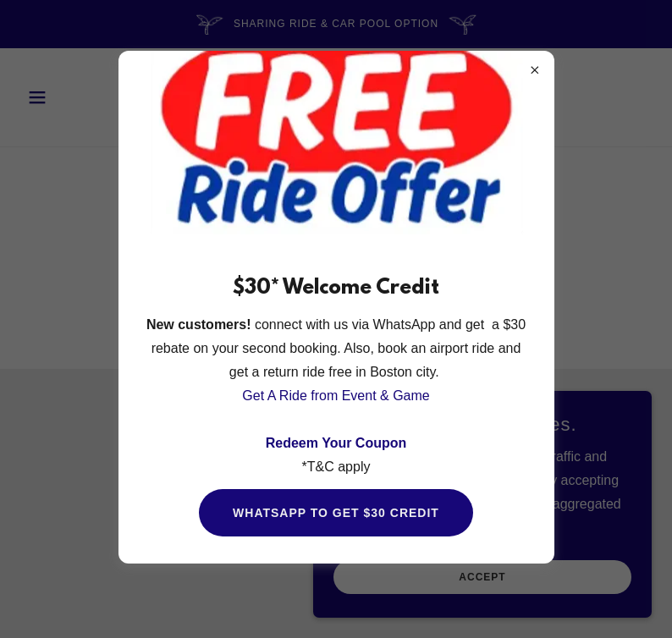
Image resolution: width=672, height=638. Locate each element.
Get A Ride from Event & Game (336, 396)
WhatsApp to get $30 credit (336, 513)
